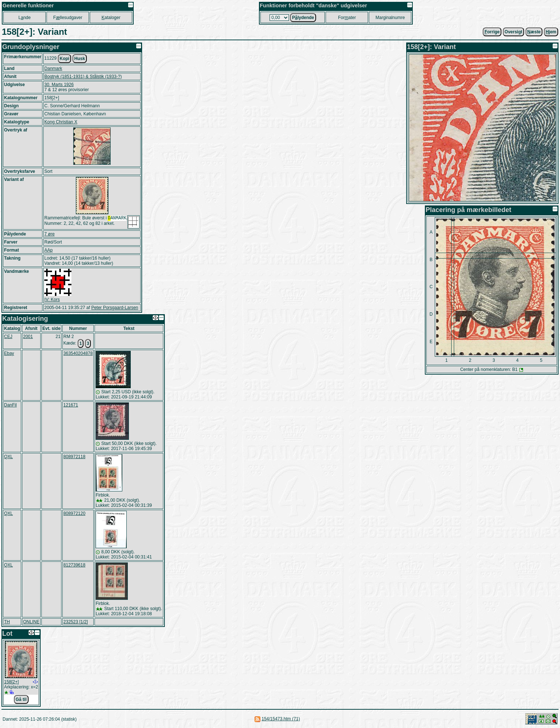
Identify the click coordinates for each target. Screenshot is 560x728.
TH (7, 622)
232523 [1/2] (76, 622)
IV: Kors (52, 300)
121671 (71, 405)
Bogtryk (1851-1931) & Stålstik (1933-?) (83, 77)
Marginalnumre (390, 18)
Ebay (9, 353)
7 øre (49, 234)
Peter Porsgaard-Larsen (115, 308)
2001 (28, 337)
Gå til (21, 699)
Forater (347, 18)
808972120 (74, 513)
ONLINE (31, 622)
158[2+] (11, 682)
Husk (80, 59)
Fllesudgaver (68, 18)
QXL (8, 457)
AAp (49, 250)
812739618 (74, 565)
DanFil (10, 405)
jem (551, 32)
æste (534, 32)
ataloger (111, 18)
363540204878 (78, 353)
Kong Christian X (61, 122)
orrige (492, 32)
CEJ (8, 337)
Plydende (303, 18)
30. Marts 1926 (59, 85)
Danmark (53, 68)
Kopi (65, 59)
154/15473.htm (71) (281, 719)
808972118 (74, 457)
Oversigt (514, 32)
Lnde (24, 18)
